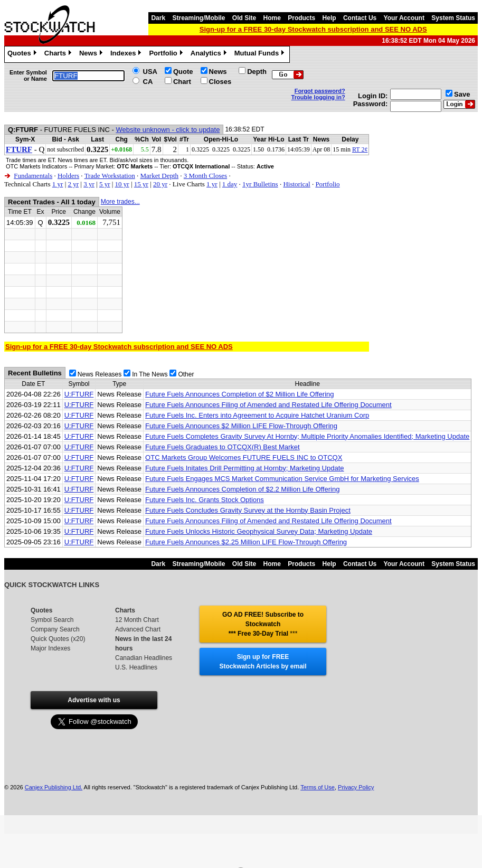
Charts (59, 54)
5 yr (105, 184)
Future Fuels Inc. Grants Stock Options (205, 500)
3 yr (89, 184)
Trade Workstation (110, 176)
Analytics (210, 54)
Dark (158, 18)
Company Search (55, 629)
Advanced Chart (138, 629)
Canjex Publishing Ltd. (54, 787)
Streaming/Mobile (199, 18)
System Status (453, 18)
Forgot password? (320, 91)
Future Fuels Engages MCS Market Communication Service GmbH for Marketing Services (282, 479)
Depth (257, 72)
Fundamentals (33, 176)
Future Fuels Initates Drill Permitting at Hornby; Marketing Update (244, 468)
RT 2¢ (360, 149)
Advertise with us (94, 700)
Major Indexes (50, 648)
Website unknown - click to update (168, 130)
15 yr (141, 184)
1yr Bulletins (260, 184)
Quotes (23, 54)
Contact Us (360, 18)
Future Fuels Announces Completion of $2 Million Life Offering (239, 394)
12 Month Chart (137, 620)
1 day (230, 184)
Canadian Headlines (144, 658)
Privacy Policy (356, 787)
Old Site (244, 18)
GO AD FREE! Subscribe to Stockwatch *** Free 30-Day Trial (263, 624)
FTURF (19, 149)
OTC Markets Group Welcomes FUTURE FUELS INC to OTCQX (244, 457)
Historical (296, 184)
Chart (182, 82)
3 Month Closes (205, 176)
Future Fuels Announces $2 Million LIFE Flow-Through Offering (241, 426)
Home (272, 18)
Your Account (404, 18)
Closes (220, 82)
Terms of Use (318, 787)
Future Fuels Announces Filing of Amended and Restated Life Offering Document (268, 405)
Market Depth (159, 176)
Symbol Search (52, 620)
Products (301, 18)
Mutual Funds (261, 54)
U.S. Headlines (136, 667)
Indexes (127, 54)
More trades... (120, 202)
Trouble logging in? (318, 97)
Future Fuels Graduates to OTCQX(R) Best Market (223, 447)
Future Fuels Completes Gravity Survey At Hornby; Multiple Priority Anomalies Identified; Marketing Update (307, 436)
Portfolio (167, 54)
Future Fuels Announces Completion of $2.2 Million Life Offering (242, 489)
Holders (68, 176)
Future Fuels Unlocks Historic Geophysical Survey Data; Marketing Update (259, 531)
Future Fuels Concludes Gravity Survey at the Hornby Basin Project (248, 510)
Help (329, 18)
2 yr (73, 184)
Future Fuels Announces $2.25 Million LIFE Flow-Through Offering (246, 542)
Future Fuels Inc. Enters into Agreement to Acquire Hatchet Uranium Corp (257, 415)
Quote (183, 72)
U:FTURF (79, 394)
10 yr (122, 184)
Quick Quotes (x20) (58, 639)
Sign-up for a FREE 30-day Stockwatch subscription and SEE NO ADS (313, 29)
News (92, 54)
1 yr (58, 184)
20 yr (160, 184)
